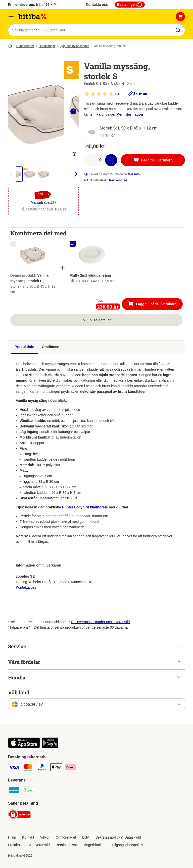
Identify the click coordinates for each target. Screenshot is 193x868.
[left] (14, 111)
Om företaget (66, 837)
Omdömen (51, 347)
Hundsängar (47, 46)
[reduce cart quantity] (90, 160)
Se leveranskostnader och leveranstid (100, 622)
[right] (73, 111)
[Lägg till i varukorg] (153, 160)
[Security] (19, 815)
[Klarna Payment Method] (70, 768)
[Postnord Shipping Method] (14, 791)
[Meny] (11, 17)
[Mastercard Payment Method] (28, 768)
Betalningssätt (67, 845)
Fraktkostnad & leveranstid (29, 845)
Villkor (45, 837)
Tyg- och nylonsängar (74, 46)
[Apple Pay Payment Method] (56, 768)
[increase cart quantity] (111, 160)
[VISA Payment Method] (14, 768)
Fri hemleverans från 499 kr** (32, 5)
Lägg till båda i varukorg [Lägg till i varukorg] (155, 305)
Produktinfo (25, 347)
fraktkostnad (118, 180)
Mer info (134, 174)
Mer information (130, 114)
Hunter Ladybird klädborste (85, 507)
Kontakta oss (97, 5)
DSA (86, 837)
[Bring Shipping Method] (28, 791)
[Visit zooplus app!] (24, 747)
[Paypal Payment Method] (42, 768)
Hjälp (12, 837)
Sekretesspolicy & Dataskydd (118, 837)
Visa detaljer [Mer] (96, 320)
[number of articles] (101, 160)
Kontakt (28, 837)
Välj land (19, 692)
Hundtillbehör (25, 46)
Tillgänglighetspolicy (127, 845)
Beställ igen (130, 5)
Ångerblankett (95, 845)
